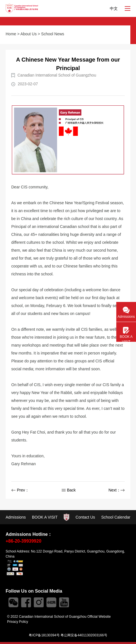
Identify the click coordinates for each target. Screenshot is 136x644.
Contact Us (85, 517)
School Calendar (116, 517)
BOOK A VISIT (45, 517)
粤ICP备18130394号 (44, 635)
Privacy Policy (18, 622)
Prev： (20, 490)
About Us (29, 34)
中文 (114, 8)
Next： (117, 490)
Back (69, 490)
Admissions (16, 517)
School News (53, 34)
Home (11, 34)
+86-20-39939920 (24, 541)
